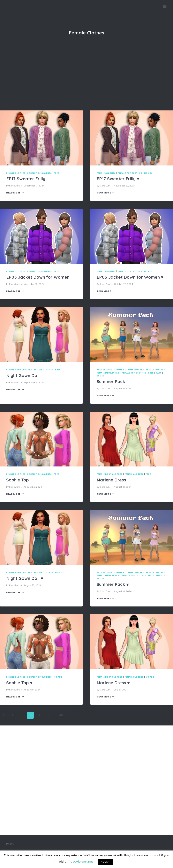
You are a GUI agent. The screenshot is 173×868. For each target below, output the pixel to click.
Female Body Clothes (19, 370)
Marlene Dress (111, 480)
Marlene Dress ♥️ (113, 683)
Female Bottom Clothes (129, 370)
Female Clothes (16, 173)
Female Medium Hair (108, 373)
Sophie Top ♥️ (19, 683)
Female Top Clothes (39, 173)
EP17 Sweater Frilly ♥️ (118, 179)
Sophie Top (18, 480)
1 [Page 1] (12, 715)
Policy (10, 844)
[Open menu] (165, 7)
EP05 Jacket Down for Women (38, 277)
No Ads (148, 173)
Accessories (104, 370)
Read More (15, 193)
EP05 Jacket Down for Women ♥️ (130, 277)
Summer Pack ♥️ (113, 584)
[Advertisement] (86, 81)
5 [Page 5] (48, 715)
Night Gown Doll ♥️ (25, 578)
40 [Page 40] (61, 715)
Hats (158, 373)
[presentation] (41, 138)
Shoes (100, 376)
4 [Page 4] (39, 715)
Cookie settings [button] (82, 861)
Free (56, 173)
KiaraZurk (14, 186)
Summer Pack (111, 381)
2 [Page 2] (21, 715)
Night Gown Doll (23, 375)
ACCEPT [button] (106, 862)
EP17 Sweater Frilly (26, 179)
